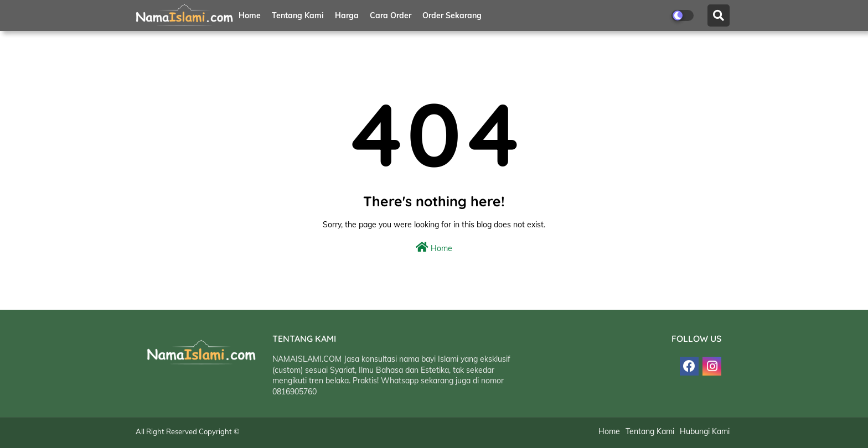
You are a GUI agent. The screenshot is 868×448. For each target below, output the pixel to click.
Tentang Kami (298, 15)
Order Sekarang (452, 15)
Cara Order (391, 15)
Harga (347, 15)
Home (250, 15)
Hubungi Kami (705, 432)
